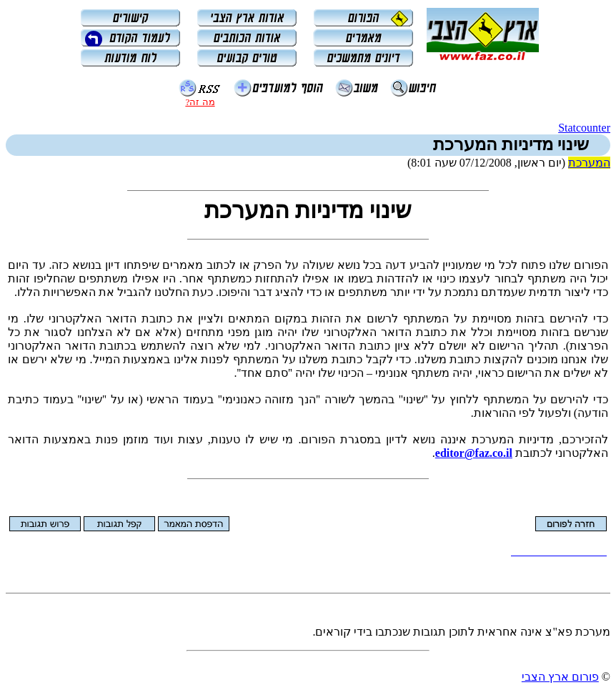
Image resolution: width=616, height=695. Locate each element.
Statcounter (584, 128)
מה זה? (200, 102)
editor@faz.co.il (474, 453)
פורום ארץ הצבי (560, 677)
